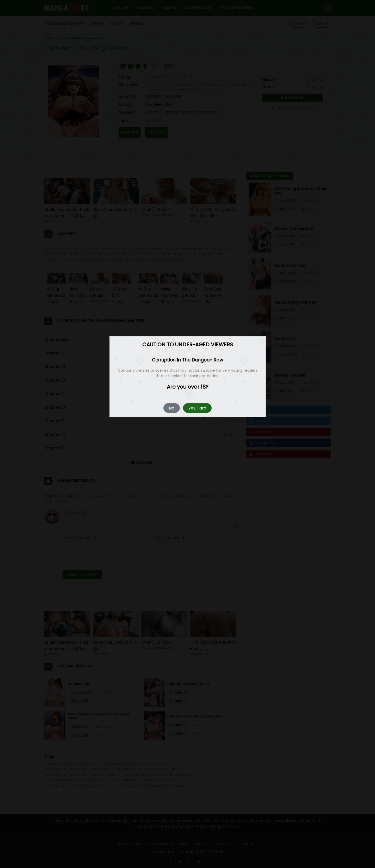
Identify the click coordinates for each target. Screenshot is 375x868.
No (172, 408)
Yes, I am (197, 408)
